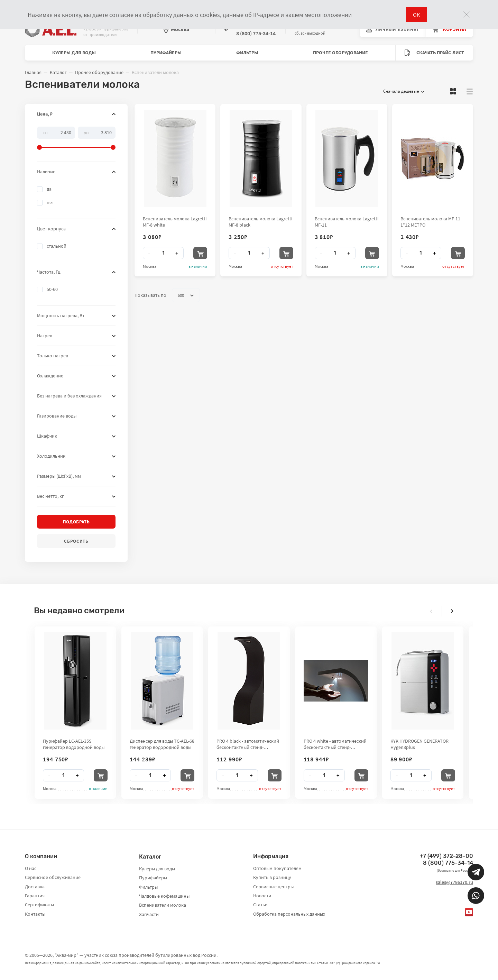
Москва (176, 29)
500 (186, 295)
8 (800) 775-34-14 (448, 863)
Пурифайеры (166, 53)
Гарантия (35, 896)
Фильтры (247, 53)
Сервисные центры (273, 887)
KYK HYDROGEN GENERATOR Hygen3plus (419, 744)
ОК (416, 15)
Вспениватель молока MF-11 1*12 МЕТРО (430, 222)
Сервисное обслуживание (53, 877)
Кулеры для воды (74, 53)
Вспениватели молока (163, 905)
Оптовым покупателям (277, 868)
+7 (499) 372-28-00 (446, 856)
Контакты (35, 914)
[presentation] (431, 611)
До (86, 132)
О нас (31, 868)
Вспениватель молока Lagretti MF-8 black (260, 222)
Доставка (35, 887)
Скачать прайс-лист (434, 53)
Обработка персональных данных (289, 914)
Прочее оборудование (340, 53)
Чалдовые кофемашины (164, 896)
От (46, 132)
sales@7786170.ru (454, 882)
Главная (33, 72)
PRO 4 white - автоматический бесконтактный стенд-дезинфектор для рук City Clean (335, 744)
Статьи (260, 905)
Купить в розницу (272, 877)
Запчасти (149, 914)
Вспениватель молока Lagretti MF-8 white (175, 222)
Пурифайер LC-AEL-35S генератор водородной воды (74, 744)
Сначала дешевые (404, 91)
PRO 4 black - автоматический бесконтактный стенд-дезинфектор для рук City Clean (248, 744)
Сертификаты (39, 905)
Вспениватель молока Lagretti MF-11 (347, 222)
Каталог (58, 72)
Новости (262, 896)
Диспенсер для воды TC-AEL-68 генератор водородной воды (162, 744)
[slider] (76, 139)
